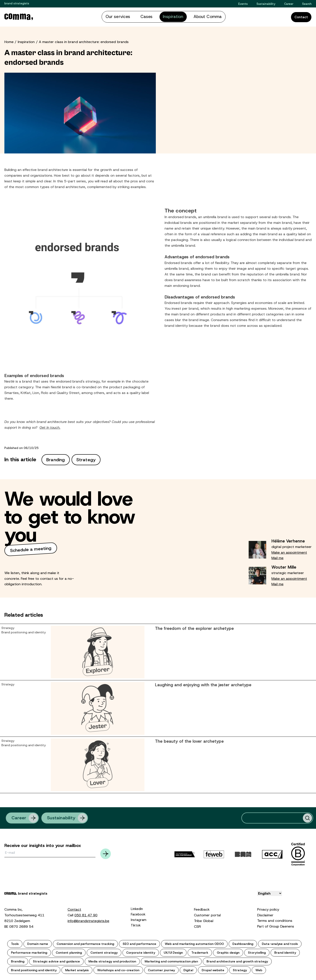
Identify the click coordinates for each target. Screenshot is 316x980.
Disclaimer (265, 914)
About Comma (199, 16)
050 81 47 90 (86, 914)
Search (307, 4)
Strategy (86, 459)
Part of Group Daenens (276, 925)
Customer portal (207, 914)
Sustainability (266, 4)
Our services (126, 16)
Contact (301, 17)
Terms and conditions (275, 920)
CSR (197, 926)
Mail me (277, 557)
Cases (149, 16)
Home (9, 41)
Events (243, 4)
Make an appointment (289, 552)
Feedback (202, 909)
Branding (56, 459)
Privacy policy (268, 909)
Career (289, 4)
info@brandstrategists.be (88, 920)
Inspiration (171, 16)
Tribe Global (204, 920)
